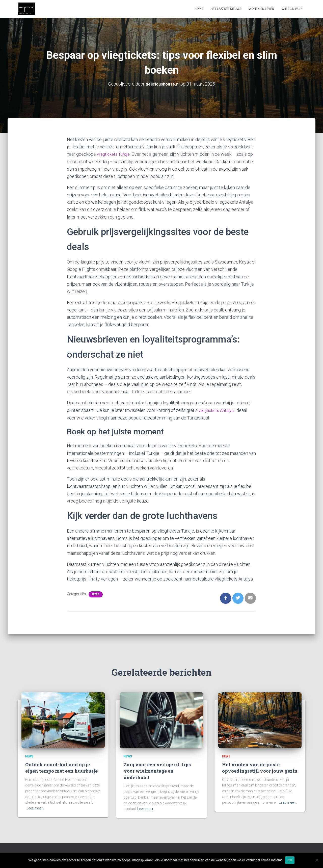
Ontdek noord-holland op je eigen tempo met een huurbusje (61, 767)
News (96, 594)
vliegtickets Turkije (115, 154)
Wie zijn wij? (292, 9)
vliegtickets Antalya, (218, 410)
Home (199, 9)
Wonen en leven (261, 9)
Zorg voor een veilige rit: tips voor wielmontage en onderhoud (157, 770)
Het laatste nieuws (226, 9)
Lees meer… (36, 807)
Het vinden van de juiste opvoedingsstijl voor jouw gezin (260, 767)
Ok (290, 860)
